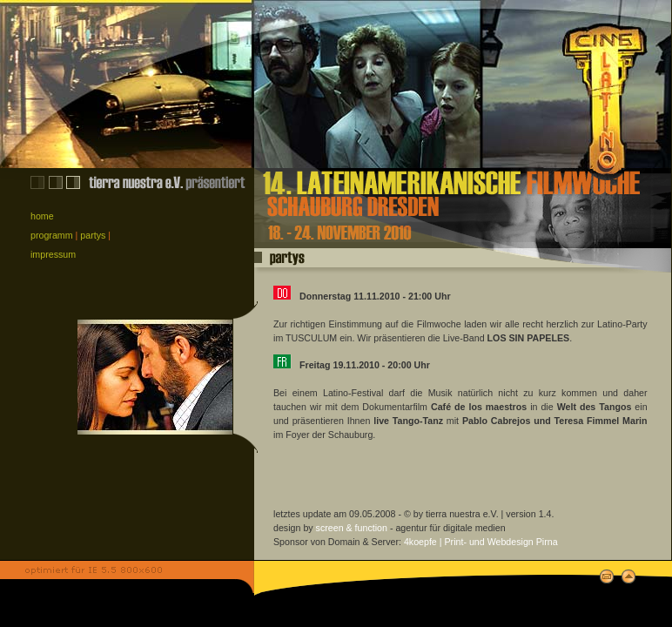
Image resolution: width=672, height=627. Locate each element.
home (42, 216)
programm (52, 235)
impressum (53, 254)
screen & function (352, 528)
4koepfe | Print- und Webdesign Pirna (481, 542)
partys (93, 235)
